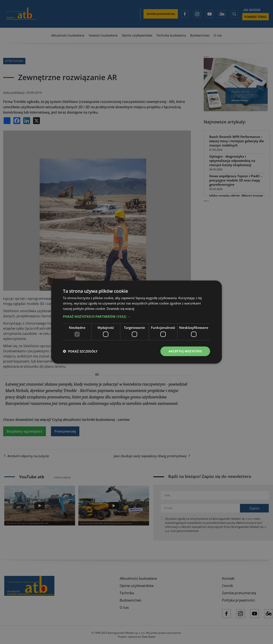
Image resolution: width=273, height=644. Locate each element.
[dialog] (136, 322)
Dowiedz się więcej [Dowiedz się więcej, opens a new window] (121, 308)
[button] (136, 316)
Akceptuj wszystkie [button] (185, 351)
